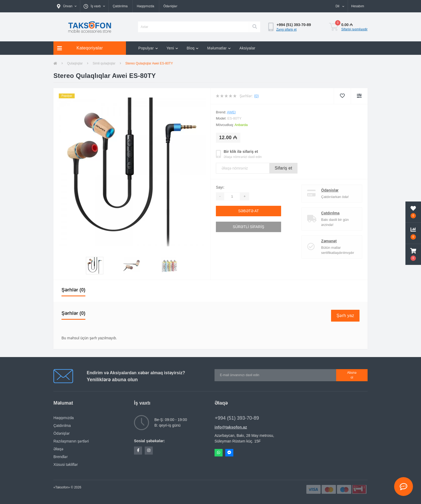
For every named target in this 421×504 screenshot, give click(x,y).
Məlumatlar (219, 48)
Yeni (172, 48)
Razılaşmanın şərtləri (71, 441)
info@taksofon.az (231, 427)
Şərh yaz (345, 316)
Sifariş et (283, 168)
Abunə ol (352, 375)
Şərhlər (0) (73, 290)
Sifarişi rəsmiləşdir (354, 29)
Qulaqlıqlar (75, 63)
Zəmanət (329, 241)
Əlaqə (58, 449)
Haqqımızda (145, 6)
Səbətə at (248, 211)
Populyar (148, 48)
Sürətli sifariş (248, 227)
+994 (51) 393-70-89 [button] (237, 418)
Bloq (193, 48)
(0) (256, 96)
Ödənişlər (170, 6)
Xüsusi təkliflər (66, 465)
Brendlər (61, 457)
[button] (67, 6)
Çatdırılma (120, 6)
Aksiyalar (248, 48)
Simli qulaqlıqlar (104, 63)
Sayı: (220, 187)
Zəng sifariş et (286, 30)
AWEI (231, 112)
